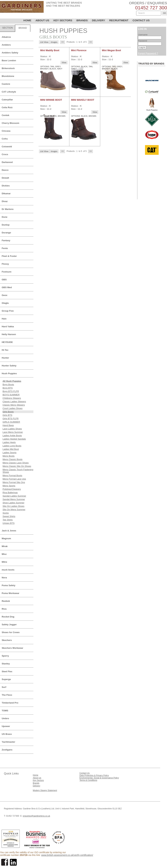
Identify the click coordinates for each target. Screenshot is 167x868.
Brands (36, 783)
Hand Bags (8, 425)
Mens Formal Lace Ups (14, 479)
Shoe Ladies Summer (13, 503)
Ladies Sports (9, 453)
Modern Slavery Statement (45, 790)
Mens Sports (9, 486)
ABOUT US (42, 20)
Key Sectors (38, 780)
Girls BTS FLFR (11, 419)
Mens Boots (9, 456)
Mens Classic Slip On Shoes (17, 466)
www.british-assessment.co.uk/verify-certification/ (67, 855)
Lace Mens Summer (13, 432)
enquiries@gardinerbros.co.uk (36, 816)
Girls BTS (7, 415)
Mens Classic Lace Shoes (16, 463)
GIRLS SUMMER (11, 422)
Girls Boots (8, 412)
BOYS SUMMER (11, 395)
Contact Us (84, 773)
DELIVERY (98, 20)
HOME (27, 20)
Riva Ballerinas (10, 493)
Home (35, 775)
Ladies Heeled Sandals (14, 439)
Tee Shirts (8, 520)
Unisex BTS (9, 523)
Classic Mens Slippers (14, 405)
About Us (37, 778)
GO (165, 13)
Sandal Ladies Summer (14, 496)
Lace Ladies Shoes (12, 429)
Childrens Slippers (12, 398)
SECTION (7, 28)
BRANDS (82, 20)
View (64, 63)
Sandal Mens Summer (14, 499)
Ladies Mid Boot (11, 449)
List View (44, 42)
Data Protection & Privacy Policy (94, 775)
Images (54, 42)
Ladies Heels (9, 442)
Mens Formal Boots (12, 476)
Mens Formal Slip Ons (14, 482)
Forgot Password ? (148, 53)
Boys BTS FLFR (11, 391)
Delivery (36, 786)
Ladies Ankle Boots (12, 436)
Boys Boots (8, 385)
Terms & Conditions (88, 780)
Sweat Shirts (9, 516)
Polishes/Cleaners (12, 489)
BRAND (23, 28)
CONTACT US (141, 20)
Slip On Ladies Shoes (13, 506)
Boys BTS (8, 388)
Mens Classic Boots (13, 459)
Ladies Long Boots (12, 446)
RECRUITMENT (119, 20)
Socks (6, 513)
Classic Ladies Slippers (14, 402)
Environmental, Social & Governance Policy (99, 778)
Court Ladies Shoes (13, 408)
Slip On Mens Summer (14, 510)
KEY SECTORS (63, 20)
